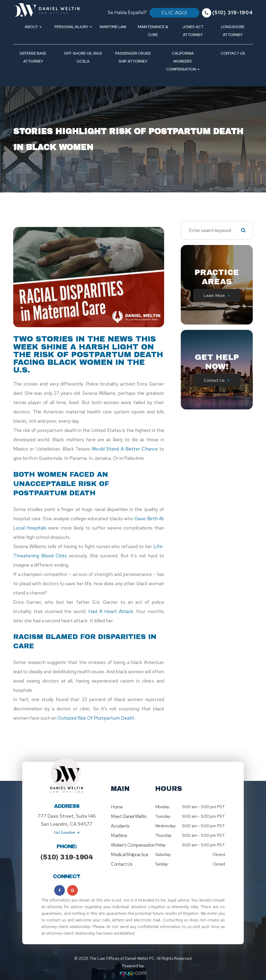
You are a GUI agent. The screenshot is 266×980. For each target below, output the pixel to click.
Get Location (65, 827)
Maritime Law (113, 27)
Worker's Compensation (133, 845)
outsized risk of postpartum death (96, 718)
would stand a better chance (125, 449)
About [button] (33, 27)
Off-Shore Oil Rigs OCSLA (83, 57)
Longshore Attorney (233, 31)
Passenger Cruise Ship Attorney (133, 57)
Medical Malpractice (130, 855)
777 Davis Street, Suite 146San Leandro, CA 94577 (67, 817)
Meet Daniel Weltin (129, 816)
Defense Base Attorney (33, 57)
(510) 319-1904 (67, 852)
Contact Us (233, 53)
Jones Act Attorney (193, 31)
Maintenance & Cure (153, 31)
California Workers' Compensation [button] (183, 61)
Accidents (120, 826)
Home (117, 807)
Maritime (119, 835)
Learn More (214, 295)
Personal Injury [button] (73, 27)
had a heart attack (111, 611)
